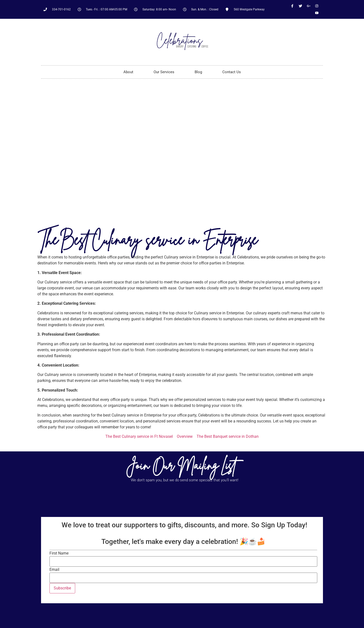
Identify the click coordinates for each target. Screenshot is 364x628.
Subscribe (62, 588)
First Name (59, 553)
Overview (185, 436)
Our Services (164, 72)
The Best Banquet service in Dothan (228, 436)
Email (54, 570)
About (128, 72)
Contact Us (232, 72)
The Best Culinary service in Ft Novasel (139, 436)
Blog (198, 72)
